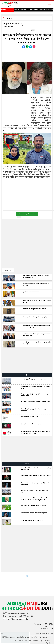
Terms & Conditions (24, 641)
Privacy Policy (37, 641)
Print (33, 30)
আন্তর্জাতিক (10, 18)
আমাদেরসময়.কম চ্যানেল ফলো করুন (27, 214)
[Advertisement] (27, 54)
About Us (12, 641)
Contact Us (48, 641)
